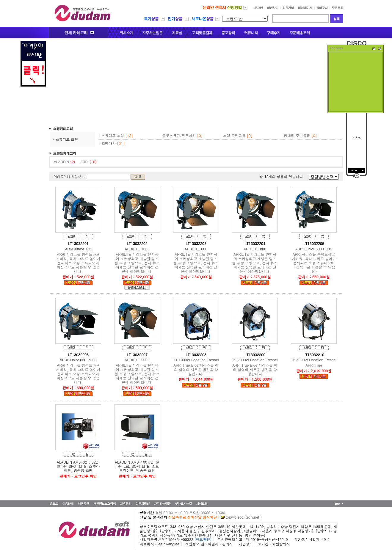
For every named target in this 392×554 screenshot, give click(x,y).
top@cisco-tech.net (242, 517)
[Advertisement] (196, 82)
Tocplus (336, 48)
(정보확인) (203, 539)
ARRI (88, 162)
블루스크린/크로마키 (179, 135)
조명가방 (109, 143)
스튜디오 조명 (67, 139)
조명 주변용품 (234, 135)
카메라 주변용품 (297, 135)
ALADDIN (64, 162)
